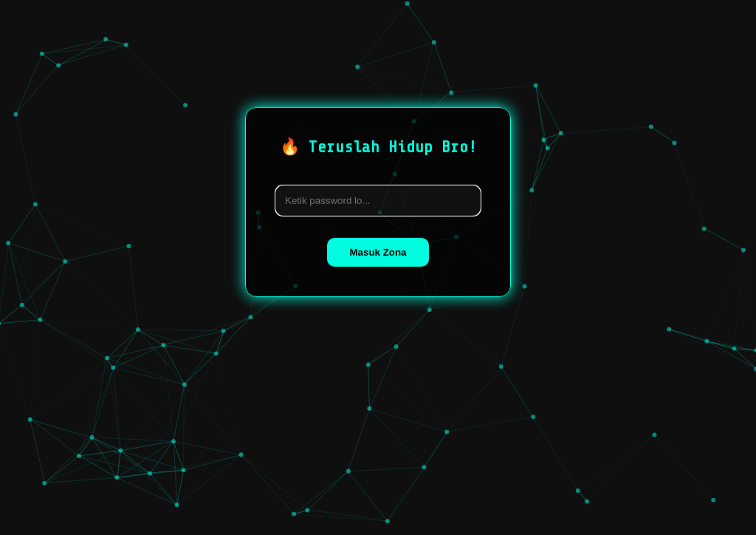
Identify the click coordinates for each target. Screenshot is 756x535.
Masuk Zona (378, 252)
